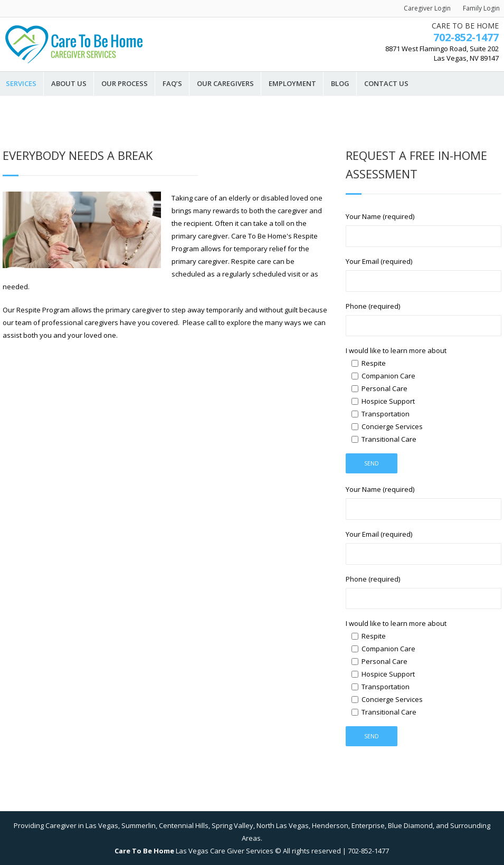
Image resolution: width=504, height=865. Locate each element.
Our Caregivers (225, 84)
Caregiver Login (427, 8)
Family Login (481, 8)
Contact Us (386, 84)
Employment (292, 84)
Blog (340, 84)
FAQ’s (172, 84)
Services (21, 84)
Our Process (125, 84)
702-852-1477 (466, 37)
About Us (69, 84)
